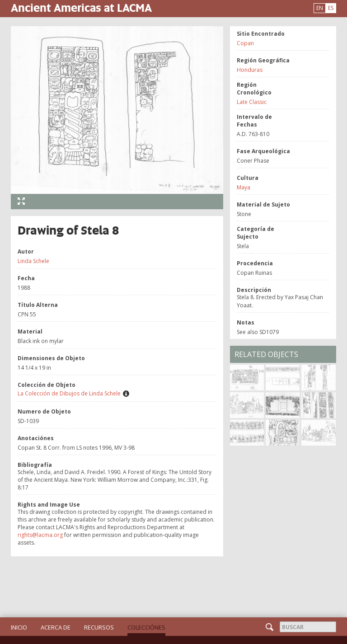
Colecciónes (146, 627)
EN (320, 8)
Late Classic (252, 102)
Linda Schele (33, 261)
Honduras (250, 70)
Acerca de (56, 627)
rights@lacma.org (40, 535)
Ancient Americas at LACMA (81, 7)
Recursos (99, 627)
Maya (244, 187)
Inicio (19, 627)
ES (331, 8)
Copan (245, 43)
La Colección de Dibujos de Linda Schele (69, 393)
